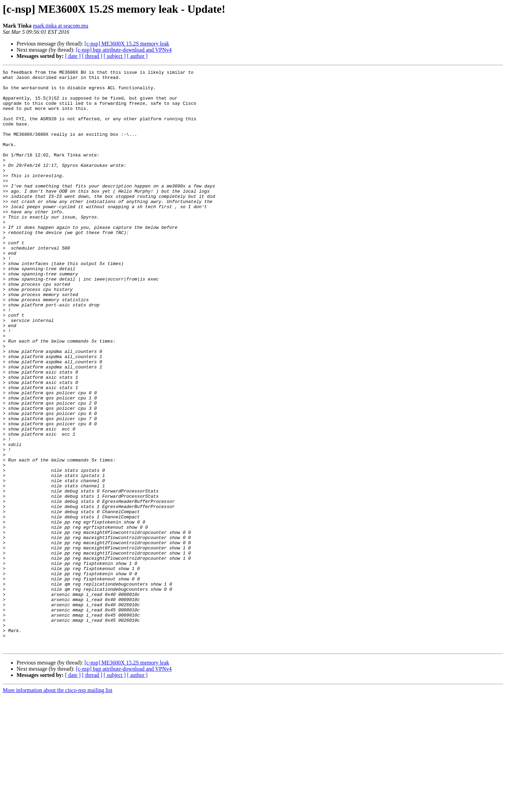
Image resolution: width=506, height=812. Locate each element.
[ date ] (73, 56)
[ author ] (137, 56)
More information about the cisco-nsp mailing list (58, 806)
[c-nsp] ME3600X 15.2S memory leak (127, 44)
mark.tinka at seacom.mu (60, 26)
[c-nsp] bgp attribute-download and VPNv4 (124, 50)
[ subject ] (115, 56)
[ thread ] (92, 56)
